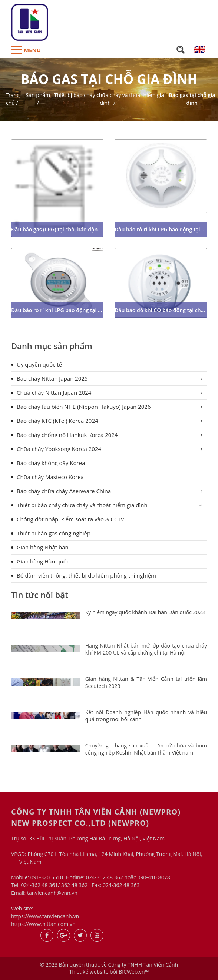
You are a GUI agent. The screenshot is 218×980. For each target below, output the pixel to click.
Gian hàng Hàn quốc (43, 561)
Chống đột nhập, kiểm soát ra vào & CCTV (70, 519)
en (199, 49)
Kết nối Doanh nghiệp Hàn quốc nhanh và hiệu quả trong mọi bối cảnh (146, 716)
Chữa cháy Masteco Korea (50, 477)
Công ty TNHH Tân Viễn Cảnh (143, 965)
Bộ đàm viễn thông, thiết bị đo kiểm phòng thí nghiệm (86, 575)
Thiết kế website (89, 972)
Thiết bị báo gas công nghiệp (54, 533)
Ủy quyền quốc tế (39, 364)
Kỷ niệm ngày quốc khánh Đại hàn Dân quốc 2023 (145, 612)
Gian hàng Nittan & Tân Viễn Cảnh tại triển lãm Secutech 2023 (146, 683)
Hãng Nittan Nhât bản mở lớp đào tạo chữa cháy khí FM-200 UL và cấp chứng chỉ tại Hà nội (146, 649)
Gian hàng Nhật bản (43, 547)
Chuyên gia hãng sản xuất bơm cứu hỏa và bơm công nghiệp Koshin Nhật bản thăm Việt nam (146, 749)
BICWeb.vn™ (134, 972)
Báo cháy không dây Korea (51, 463)
